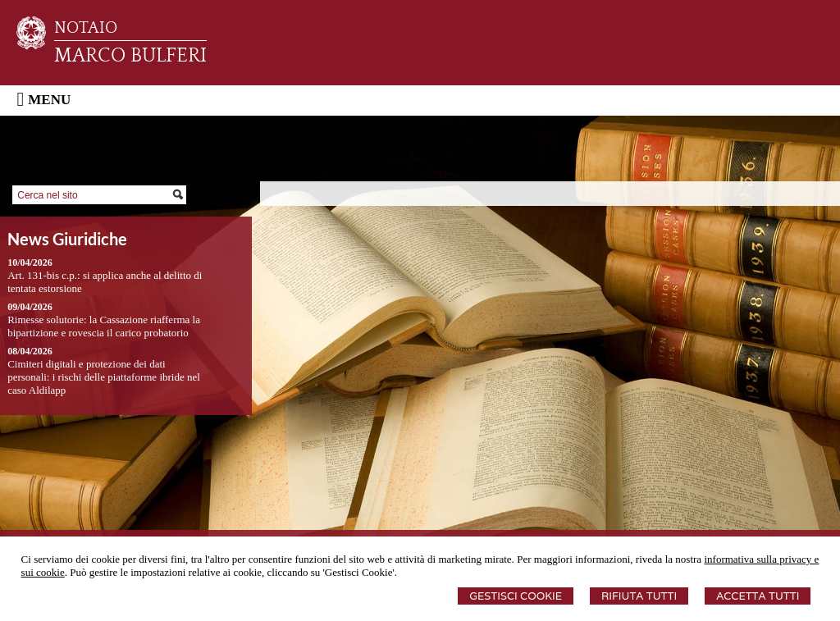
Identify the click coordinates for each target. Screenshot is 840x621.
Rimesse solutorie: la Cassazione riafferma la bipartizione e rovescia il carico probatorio (104, 326)
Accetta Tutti (758, 596)
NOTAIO (86, 28)
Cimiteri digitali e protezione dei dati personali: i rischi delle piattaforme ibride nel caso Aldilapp (104, 377)
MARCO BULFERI (130, 56)
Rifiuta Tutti (639, 596)
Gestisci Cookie (516, 596)
